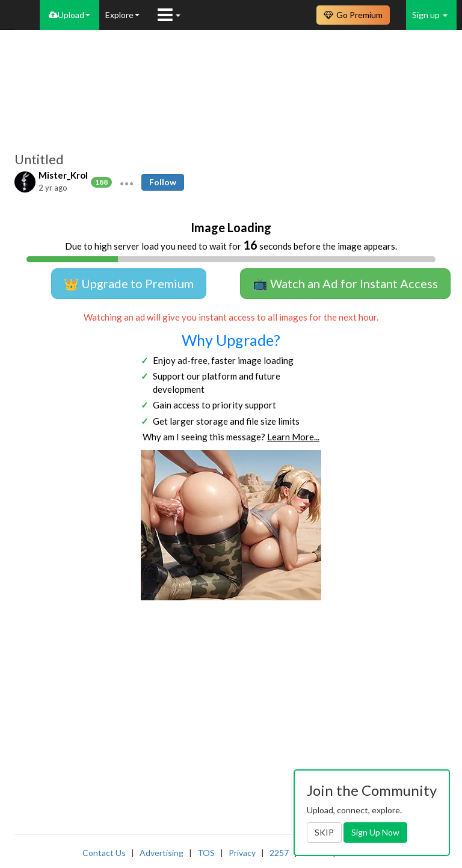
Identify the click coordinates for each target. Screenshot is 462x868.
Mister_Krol (63, 175)
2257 (279, 853)
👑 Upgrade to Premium (129, 283)
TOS (206, 853)
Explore (122, 15)
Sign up (430, 15)
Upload (69, 15)
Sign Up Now (375, 832)
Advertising (162, 853)
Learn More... (293, 437)
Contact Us (104, 853)
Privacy (242, 853)
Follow (163, 182)
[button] (127, 182)
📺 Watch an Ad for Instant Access (345, 283)
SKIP (324, 832)
